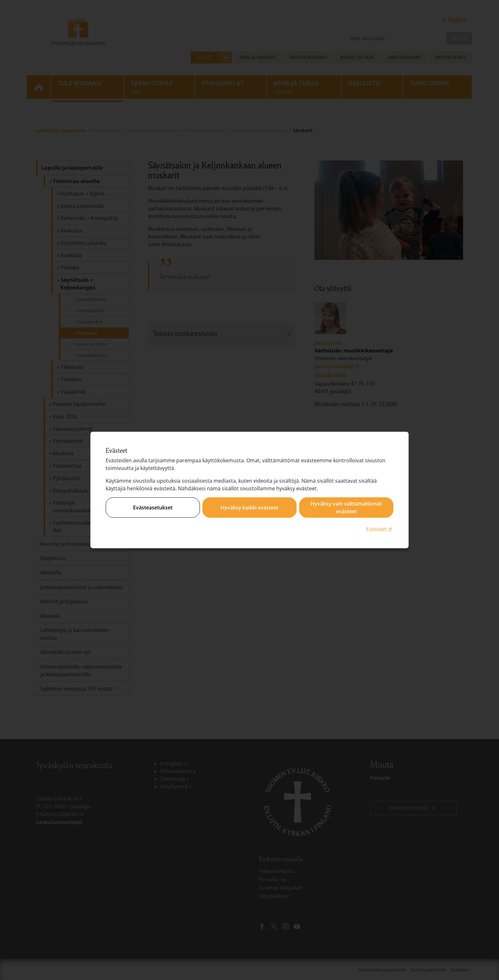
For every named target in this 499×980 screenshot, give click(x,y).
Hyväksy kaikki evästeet (250, 508)
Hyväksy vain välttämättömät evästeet (346, 508)
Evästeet (380, 529)
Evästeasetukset (153, 508)
